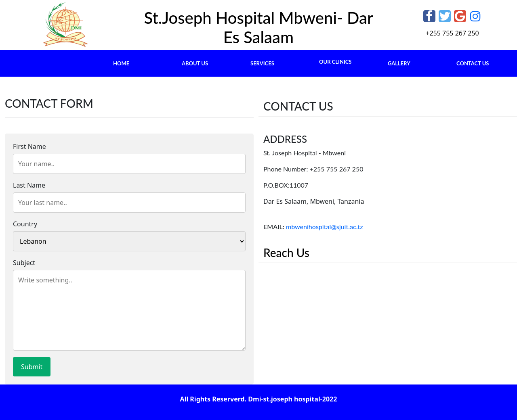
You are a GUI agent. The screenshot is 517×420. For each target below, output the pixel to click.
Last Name (29, 185)
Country (25, 224)
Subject (24, 263)
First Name (29, 146)
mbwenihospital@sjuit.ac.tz (324, 227)
